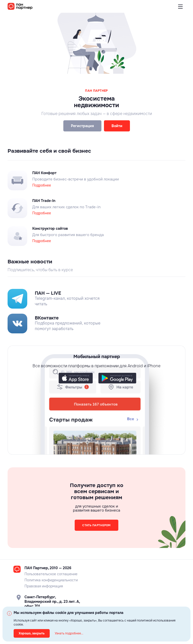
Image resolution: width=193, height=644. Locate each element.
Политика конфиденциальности (51, 580)
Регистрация (82, 126)
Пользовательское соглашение (51, 574)
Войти (117, 126)
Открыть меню (180, 10)
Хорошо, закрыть (32, 633)
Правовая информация (44, 586)
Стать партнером (96, 525)
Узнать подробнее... (69, 633)
